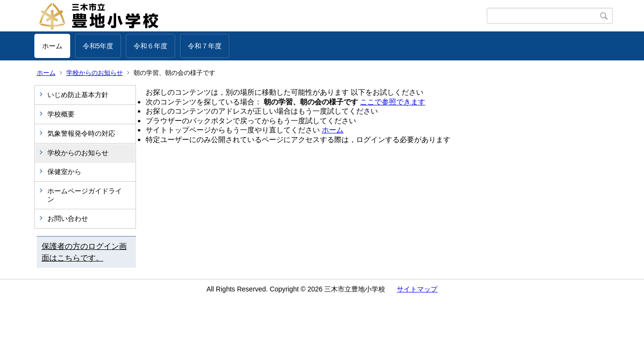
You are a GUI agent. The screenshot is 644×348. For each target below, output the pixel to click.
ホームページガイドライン (85, 195)
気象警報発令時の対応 (81, 133)
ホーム (52, 46)
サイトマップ (417, 289)
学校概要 (61, 114)
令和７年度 (205, 46)
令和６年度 (150, 46)
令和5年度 (98, 46)
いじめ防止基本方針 (78, 95)
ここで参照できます (393, 102)
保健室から (64, 172)
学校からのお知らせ (95, 73)
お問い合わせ (68, 218)
